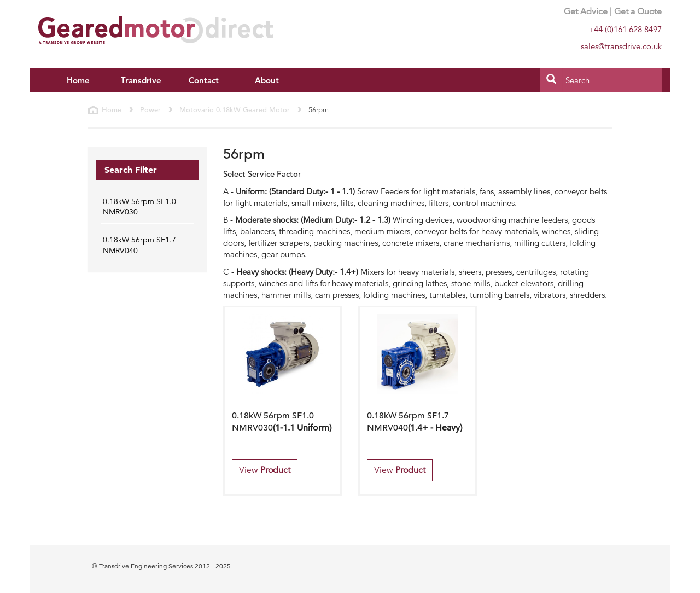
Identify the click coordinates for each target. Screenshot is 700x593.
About (267, 80)
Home (78, 80)
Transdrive (141, 80)
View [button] (265, 470)
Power (150, 110)
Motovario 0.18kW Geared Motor (235, 110)
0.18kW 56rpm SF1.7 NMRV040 (139, 245)
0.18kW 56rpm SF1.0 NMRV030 (139, 207)
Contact (204, 80)
